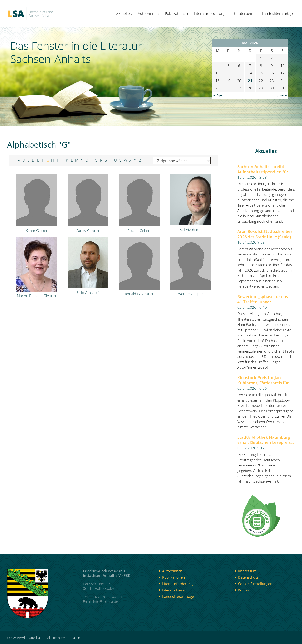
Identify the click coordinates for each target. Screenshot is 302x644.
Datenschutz (248, 577)
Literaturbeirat (244, 14)
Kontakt (244, 590)
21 (250, 81)
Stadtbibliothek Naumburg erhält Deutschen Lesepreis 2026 (264, 440)
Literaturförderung (210, 14)
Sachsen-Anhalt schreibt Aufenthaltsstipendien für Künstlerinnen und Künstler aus (265, 169)
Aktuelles (124, 14)
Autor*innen (148, 14)
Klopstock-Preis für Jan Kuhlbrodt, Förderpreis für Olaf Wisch (263, 380)
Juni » (282, 95)
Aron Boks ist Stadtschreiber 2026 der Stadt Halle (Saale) (265, 234)
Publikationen (176, 14)
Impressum (247, 571)
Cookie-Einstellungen (255, 584)
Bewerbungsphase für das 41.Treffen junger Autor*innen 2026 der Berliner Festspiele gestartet (265, 299)
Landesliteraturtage (278, 14)
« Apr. (218, 95)
